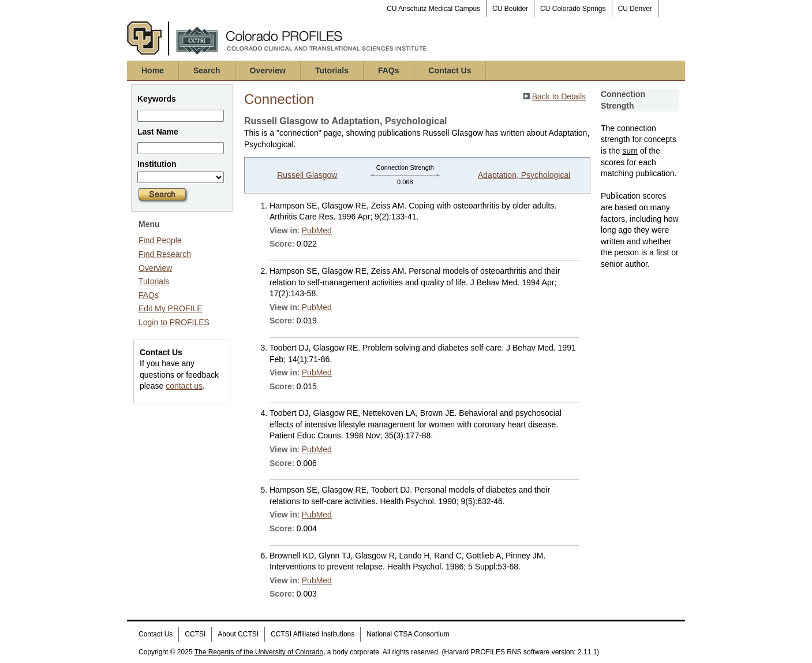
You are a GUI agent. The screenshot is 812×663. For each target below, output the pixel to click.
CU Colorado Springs (573, 9)
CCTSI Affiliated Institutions (313, 634)
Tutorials (332, 70)
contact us (184, 386)
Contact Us (450, 70)
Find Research (165, 254)
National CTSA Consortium (408, 634)
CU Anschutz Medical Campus (433, 9)
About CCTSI (238, 634)
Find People (160, 240)
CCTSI (195, 634)
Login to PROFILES (174, 322)
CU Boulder (510, 9)
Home (153, 70)
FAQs (389, 70)
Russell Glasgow (307, 175)
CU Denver (635, 9)
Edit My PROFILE (170, 308)
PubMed (317, 230)
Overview (268, 70)
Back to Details (559, 96)
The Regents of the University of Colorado (259, 652)
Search (207, 70)
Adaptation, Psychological (524, 175)
